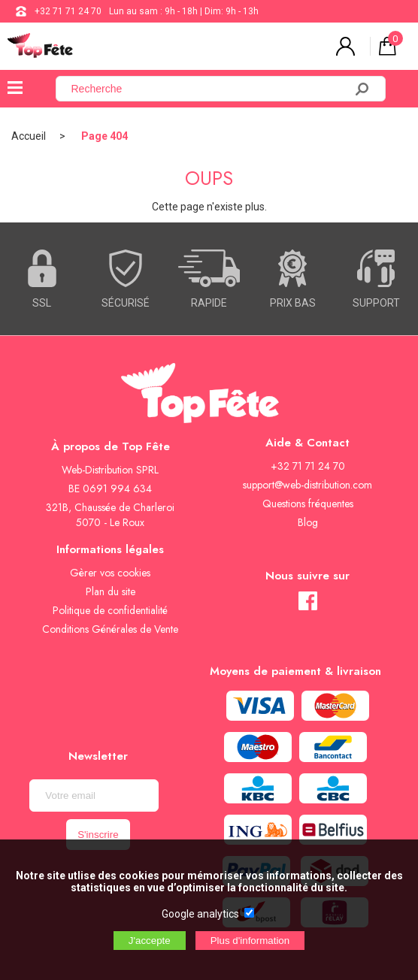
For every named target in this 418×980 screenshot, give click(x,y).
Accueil (29, 136)
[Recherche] (209, 89)
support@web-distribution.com (307, 485)
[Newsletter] (94, 795)
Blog (308, 522)
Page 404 (104, 136)
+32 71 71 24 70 (68, 11)
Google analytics (200, 914)
